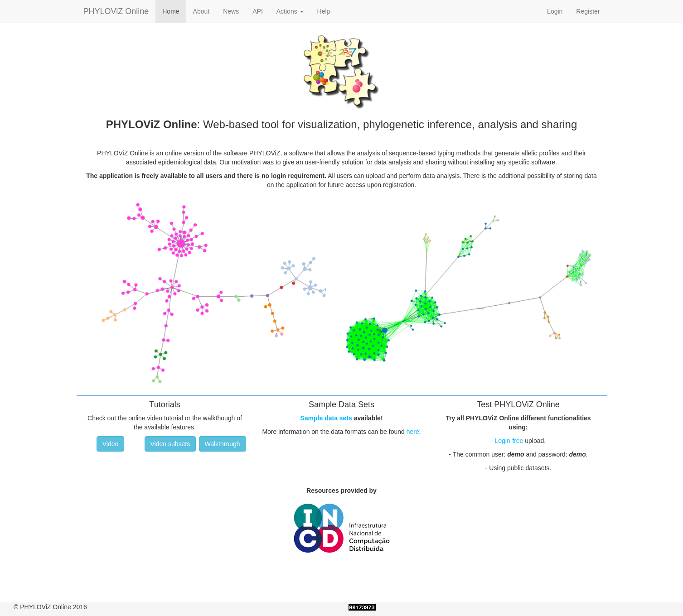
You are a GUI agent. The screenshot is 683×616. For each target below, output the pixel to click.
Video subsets (170, 444)
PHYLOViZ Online (116, 11)
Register (588, 11)
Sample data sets (326, 418)
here (413, 432)
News (231, 11)
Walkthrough (223, 444)
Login (555, 11)
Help (324, 11)
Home (171, 11)
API (258, 11)
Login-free (509, 441)
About (201, 11)
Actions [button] (290, 11)
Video (111, 444)
